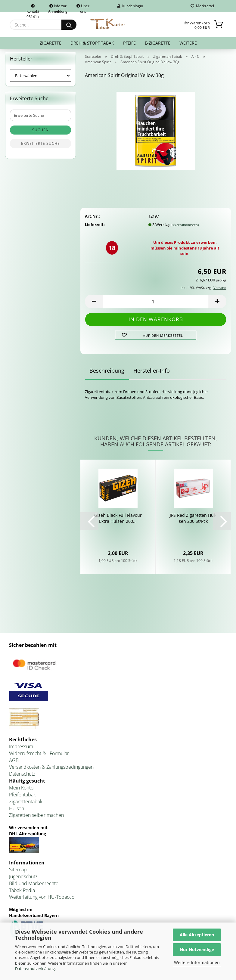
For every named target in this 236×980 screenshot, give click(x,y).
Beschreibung (107, 374)
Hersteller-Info (152, 374)
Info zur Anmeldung (58, 8)
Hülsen (17, 812)
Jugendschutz (23, 880)
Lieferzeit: (95, 228)
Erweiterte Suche (40, 147)
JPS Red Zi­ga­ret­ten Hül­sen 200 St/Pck (193, 522)
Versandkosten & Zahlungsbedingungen (51, 771)
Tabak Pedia (22, 894)
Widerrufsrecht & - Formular (39, 757)
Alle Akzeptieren (197, 935)
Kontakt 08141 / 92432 (33, 8)
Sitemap (18, 873)
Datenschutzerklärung (35, 969)
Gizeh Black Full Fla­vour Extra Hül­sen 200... (118, 522)
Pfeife (129, 43)
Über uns (83, 8)
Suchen (40, 134)
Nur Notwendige (197, 949)
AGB (14, 764)
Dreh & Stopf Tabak (92, 43)
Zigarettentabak (26, 805)
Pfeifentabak (22, 798)
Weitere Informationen (197, 962)
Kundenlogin (130, 6)
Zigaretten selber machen (36, 819)
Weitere (188, 43)
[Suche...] (69, 25)
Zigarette (51, 43)
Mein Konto (21, 791)
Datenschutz (22, 778)
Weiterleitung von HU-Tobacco (42, 901)
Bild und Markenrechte (34, 887)
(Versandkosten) (186, 228)
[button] (94, 305)
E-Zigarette (158, 43)
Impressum (21, 750)
